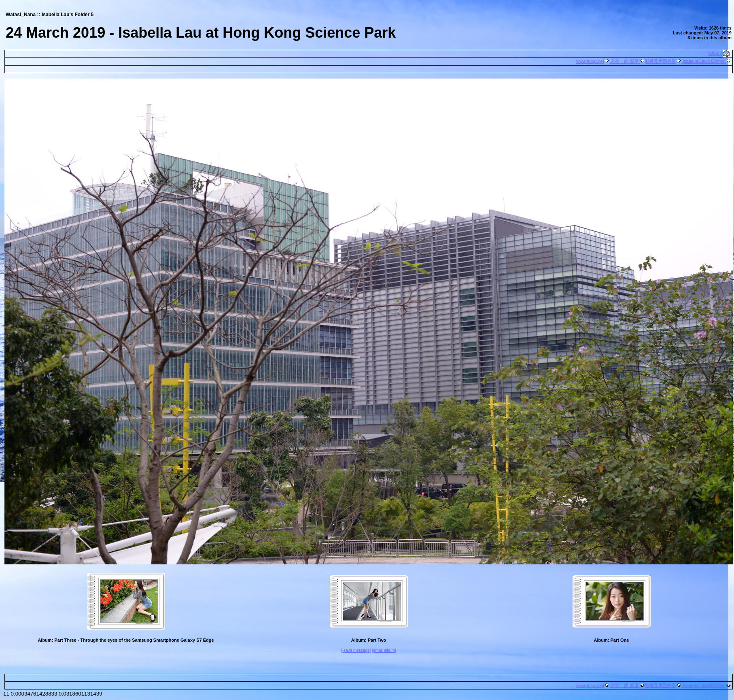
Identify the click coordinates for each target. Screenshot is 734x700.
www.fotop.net (590, 61)
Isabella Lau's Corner (704, 61)
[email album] (384, 650)
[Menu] (715, 53)
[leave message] (356, 650)
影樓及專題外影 (661, 61)
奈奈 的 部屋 (625, 61)
